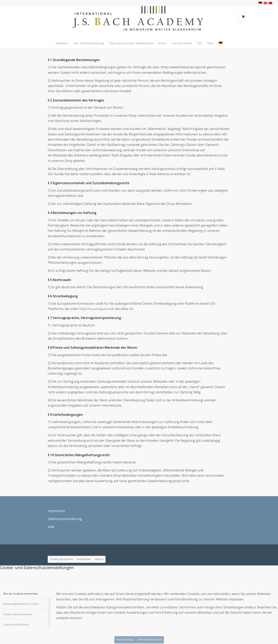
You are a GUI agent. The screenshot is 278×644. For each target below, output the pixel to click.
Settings (99, 559)
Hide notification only (150, 639)
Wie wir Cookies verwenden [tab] (21, 594)
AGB (51, 527)
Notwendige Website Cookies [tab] (21, 604)
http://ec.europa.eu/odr (97, 309)
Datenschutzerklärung (65, 519)
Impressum (56, 511)
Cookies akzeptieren (61, 559)
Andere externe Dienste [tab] (18, 614)
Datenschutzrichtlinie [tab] (16, 625)
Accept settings (125, 639)
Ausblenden (84, 559)
